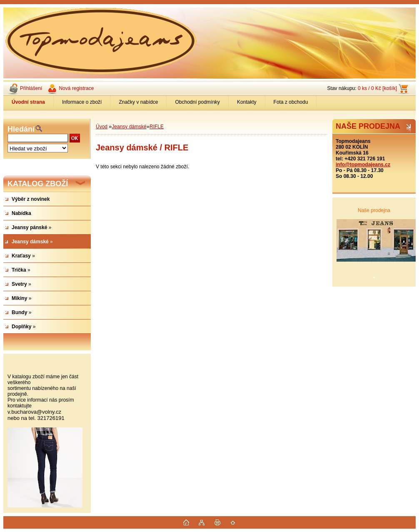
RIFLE (157, 127)
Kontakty (247, 102)
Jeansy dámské (129, 127)
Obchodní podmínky (197, 102)
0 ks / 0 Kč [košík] (377, 88)
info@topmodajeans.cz (363, 165)
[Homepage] (29, 102)
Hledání (21, 129)
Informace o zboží (82, 102)
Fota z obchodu (291, 102)
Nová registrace (76, 88)
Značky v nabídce (138, 102)
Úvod (102, 127)
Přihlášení (31, 88)
